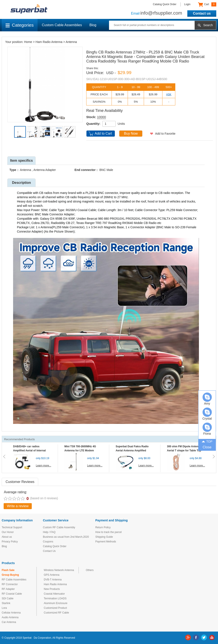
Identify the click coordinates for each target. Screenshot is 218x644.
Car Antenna (9, 622)
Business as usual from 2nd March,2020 (66, 537)
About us (7, 537)
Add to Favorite (165, 134)
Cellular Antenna (11, 613)
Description (21, 183)
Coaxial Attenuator (54, 594)
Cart (207, 5)
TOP (207, 441)
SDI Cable (8, 598)
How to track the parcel (108, 532)
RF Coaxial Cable (12, 594)
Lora (4, 608)
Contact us (202, 13)
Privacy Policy (10, 542)
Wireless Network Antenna (59, 570)
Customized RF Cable (56, 613)
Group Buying (10, 575)
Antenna (71, 42)
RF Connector (10, 584)
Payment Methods (106, 542)
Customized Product (55, 608)
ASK (169, 94)
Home (28, 42)
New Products (52, 589)
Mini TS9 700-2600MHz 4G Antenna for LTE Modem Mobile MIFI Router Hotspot (81, 451)
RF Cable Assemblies (14, 580)
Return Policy (103, 527)
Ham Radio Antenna (49, 42)
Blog (93, 25)
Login (187, 4)
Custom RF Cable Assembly (59, 527)
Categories (20, 25)
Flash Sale (8, 570)
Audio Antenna (10, 617)
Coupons (48, 542)
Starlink (6, 603)
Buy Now (131, 133)
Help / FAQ (49, 532)
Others (90, 570)
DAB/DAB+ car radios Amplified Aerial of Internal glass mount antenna (29, 451)
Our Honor (8, 532)
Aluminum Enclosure (56, 603)
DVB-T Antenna (53, 580)
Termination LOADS (55, 598)
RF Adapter (8, 589)
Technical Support (12, 527)
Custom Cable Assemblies (62, 25)
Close (207, 447)
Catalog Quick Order (165, 4)
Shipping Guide (104, 537)
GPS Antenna (52, 575)
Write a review (18, 506)
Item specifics (21, 161)
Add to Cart (103, 133)
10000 (101, 117)
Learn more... (43, 466)
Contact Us (49, 551)
